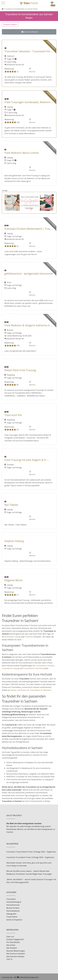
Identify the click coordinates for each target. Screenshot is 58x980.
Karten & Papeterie (14, 920)
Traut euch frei (13, 415)
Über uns (10, 937)
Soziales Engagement (15, 939)
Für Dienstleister (13, 942)
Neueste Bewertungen (16, 951)
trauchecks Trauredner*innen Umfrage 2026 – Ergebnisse (30, 857)
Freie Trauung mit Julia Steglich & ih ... (27, 460)
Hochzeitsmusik (13, 905)
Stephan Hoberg (14, 541)
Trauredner (11, 899)
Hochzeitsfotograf (14, 902)
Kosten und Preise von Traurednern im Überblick (31, 690)
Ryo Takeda (11, 505)
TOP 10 (9, 959)
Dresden (10, 637)
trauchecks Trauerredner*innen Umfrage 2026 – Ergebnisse (31, 852)
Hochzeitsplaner (13, 911)
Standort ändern (10, 24)
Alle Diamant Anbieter (15, 956)
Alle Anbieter (12, 948)
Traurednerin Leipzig (10, 668)
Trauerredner (12, 917)
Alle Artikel (11, 945)
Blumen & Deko (13, 908)
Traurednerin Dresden (45, 666)
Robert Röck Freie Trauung (20, 370)
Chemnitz (29, 637)
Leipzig (18, 637)
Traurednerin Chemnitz (33, 668)
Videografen (11, 914)
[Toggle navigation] (3, 3)
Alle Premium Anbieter (16, 954)
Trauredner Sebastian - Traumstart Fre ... (29, 51)
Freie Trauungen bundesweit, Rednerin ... (29, 102)
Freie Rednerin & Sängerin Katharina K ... (28, 325)
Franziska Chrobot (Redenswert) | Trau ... (29, 229)
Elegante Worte (13, 580)
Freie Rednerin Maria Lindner (22, 153)
